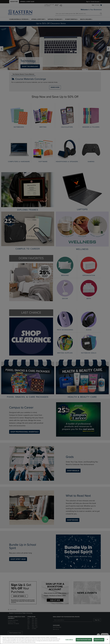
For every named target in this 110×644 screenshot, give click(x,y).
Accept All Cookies (99, 640)
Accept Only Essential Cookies (84, 640)
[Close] (107, 639)
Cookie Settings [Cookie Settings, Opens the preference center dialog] (69, 640)
